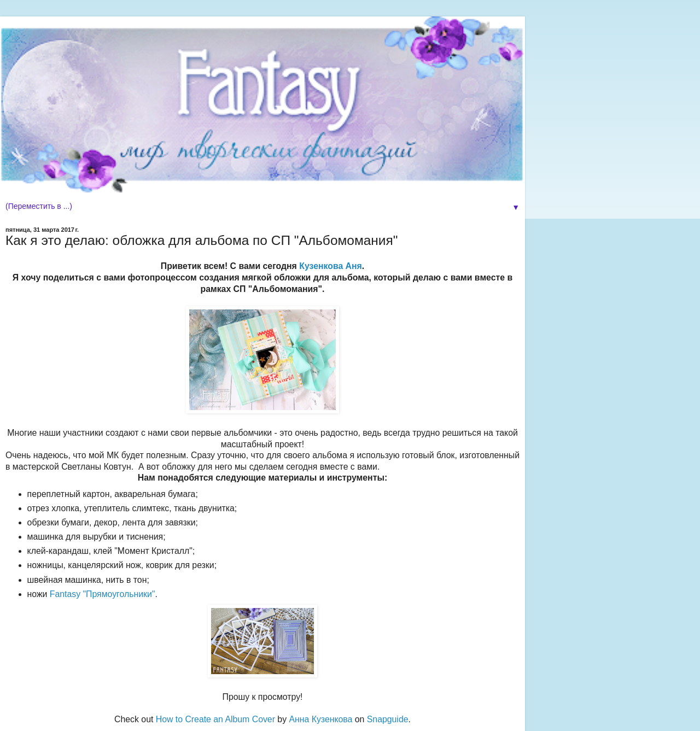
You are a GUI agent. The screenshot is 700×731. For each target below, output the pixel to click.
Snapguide (388, 719)
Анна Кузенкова (320, 719)
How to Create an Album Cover (215, 719)
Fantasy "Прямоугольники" (103, 594)
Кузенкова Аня (331, 266)
